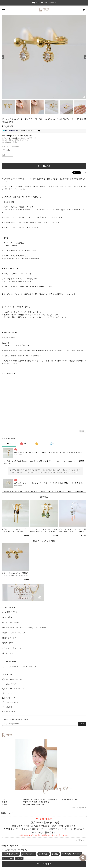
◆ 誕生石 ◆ (7, 617)
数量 (3, 155)
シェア (84, 172)
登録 (82, 724)
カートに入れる (44, 166)
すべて (9, 444)
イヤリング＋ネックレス (12, 648)
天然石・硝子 (8, 643)
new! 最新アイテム (10, 612)
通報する (83, 431)
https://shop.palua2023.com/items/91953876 (20, 258)
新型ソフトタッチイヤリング (14, 633)
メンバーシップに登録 (11, 138)
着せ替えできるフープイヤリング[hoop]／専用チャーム (24, 628)
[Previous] (3, 57)
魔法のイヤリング (9, 638)
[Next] (85, 57)
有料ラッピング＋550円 (11, 146)
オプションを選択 (44, 864)
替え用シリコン (8, 653)
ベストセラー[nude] (10, 622)
